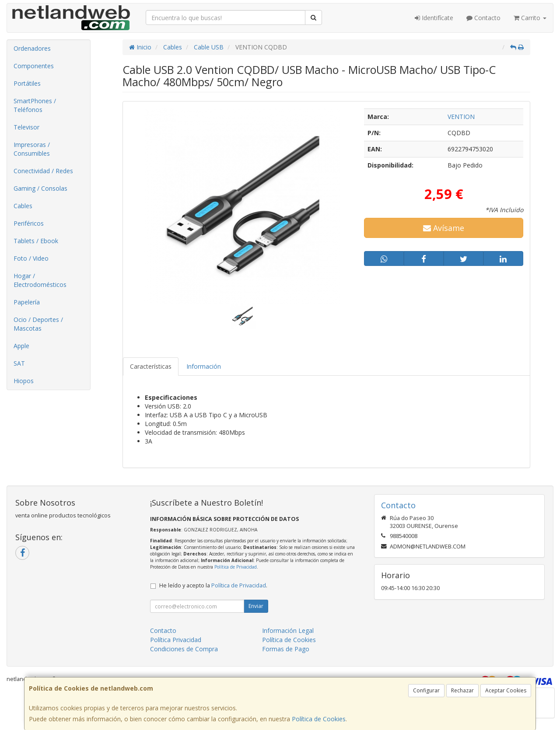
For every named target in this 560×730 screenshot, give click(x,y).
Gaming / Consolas (40, 188)
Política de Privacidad (236, 567)
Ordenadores (32, 48)
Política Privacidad (176, 640)
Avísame (444, 228)
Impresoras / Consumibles (32, 149)
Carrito (530, 18)
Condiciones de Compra (184, 649)
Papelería (27, 302)
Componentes (34, 66)
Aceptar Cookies (506, 690)
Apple (21, 346)
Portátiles (27, 83)
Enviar (256, 606)
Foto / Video (31, 258)
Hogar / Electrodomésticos (40, 280)
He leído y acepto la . (213, 585)
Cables (23, 206)
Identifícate (434, 18)
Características (151, 366)
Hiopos (24, 381)
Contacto (483, 18)
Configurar (426, 690)
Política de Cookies (319, 719)
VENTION (461, 117)
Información (204, 366)
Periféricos (29, 223)
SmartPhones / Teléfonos (35, 105)
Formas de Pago (286, 649)
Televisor (26, 127)
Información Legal (288, 630)
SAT (19, 363)
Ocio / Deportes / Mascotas (38, 324)
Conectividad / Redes (43, 171)
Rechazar (462, 690)
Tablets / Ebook (36, 241)
